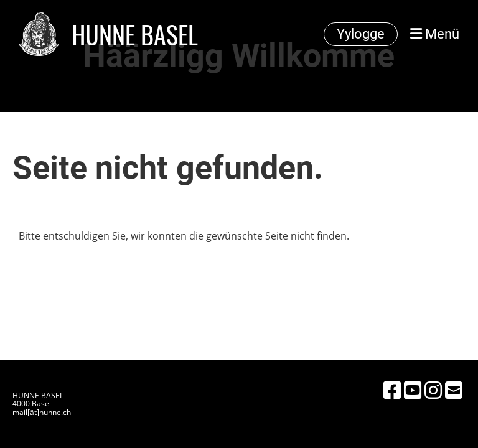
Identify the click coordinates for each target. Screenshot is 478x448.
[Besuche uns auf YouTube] (413, 390)
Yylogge (361, 34)
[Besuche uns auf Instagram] (433, 390)
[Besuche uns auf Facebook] (392, 390)
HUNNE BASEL (135, 34)
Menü (435, 34)
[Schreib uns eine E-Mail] (454, 390)
